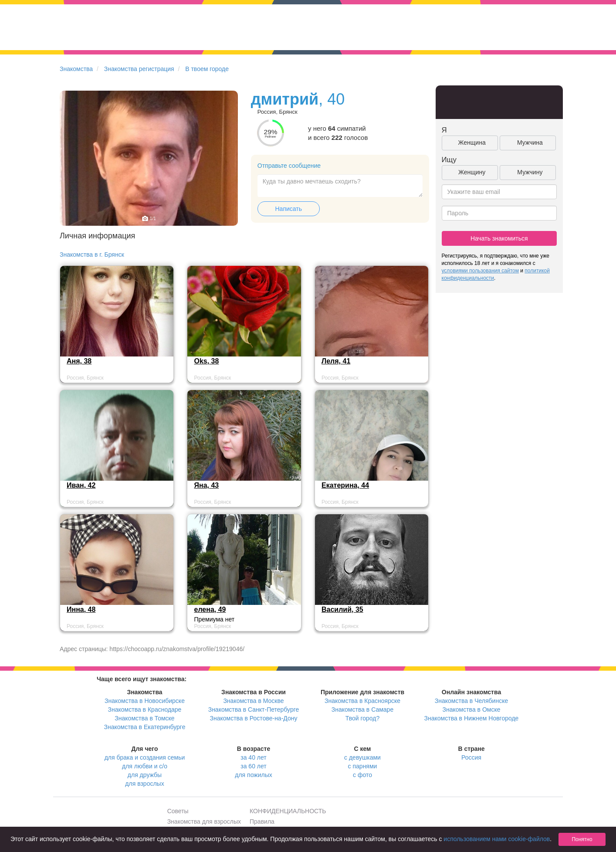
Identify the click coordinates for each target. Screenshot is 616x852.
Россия (471, 757)
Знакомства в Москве (253, 701)
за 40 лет (253, 757)
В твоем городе (207, 69)
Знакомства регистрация (139, 69)
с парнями (363, 766)
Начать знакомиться (499, 238)
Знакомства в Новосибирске (145, 701)
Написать (289, 209)
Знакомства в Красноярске (362, 701)
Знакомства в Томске (144, 718)
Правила (262, 821)
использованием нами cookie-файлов (497, 839)
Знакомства (76, 69)
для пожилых (253, 775)
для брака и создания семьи (145, 757)
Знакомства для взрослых (204, 821)
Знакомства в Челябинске (471, 701)
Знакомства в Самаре (362, 709)
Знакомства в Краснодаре (145, 709)
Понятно (582, 839)
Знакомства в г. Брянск (92, 255)
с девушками (362, 757)
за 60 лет (253, 766)
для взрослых (144, 784)
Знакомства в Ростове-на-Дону (254, 718)
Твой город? (363, 718)
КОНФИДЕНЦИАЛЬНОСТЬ (288, 811)
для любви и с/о (145, 766)
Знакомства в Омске (472, 709)
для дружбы (145, 775)
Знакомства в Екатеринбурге (145, 727)
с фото (362, 775)
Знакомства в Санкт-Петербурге (254, 709)
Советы (178, 811)
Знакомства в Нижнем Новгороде (472, 718)
